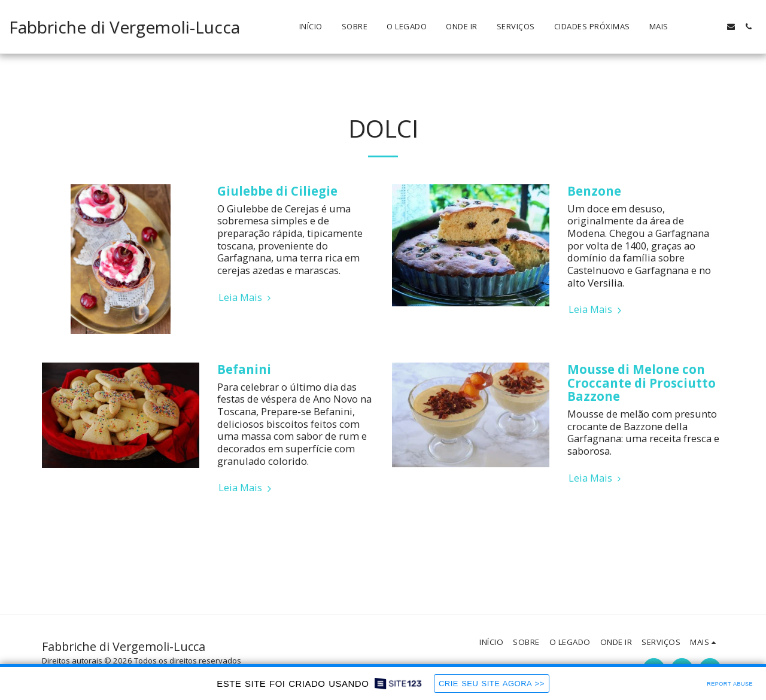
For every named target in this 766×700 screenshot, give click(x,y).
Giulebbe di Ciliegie (277, 191)
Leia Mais (247, 298)
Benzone (594, 191)
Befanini (244, 369)
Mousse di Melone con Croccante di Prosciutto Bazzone (642, 383)
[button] (696, 27)
